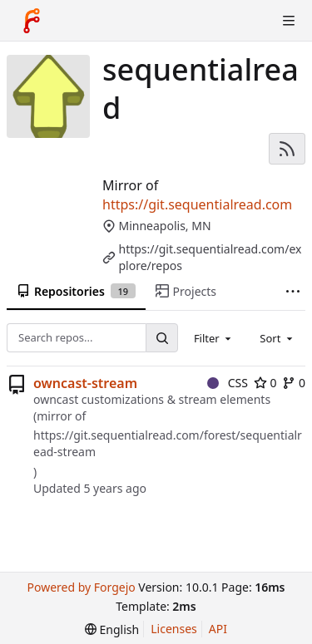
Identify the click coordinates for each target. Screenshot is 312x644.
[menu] (112, 629)
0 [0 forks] (294, 383)
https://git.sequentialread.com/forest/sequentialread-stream (168, 443)
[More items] (293, 292)
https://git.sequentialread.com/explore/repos (210, 257)
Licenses (174, 629)
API (218, 629)
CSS (228, 383)
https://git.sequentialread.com (197, 204)
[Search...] (161, 338)
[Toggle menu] (289, 21)
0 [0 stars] (265, 383)
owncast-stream (85, 383)
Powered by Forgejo (81, 587)
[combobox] (214, 338)
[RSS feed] (287, 149)
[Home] (32, 21)
